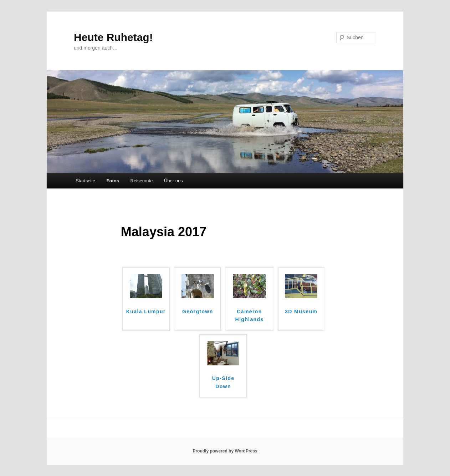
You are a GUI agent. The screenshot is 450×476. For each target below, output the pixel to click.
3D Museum (301, 312)
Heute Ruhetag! (113, 37)
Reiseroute (142, 181)
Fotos (113, 181)
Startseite (85, 181)
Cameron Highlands (249, 316)
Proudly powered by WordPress (225, 451)
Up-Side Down (223, 382)
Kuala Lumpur (146, 312)
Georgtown (198, 312)
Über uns (173, 181)
